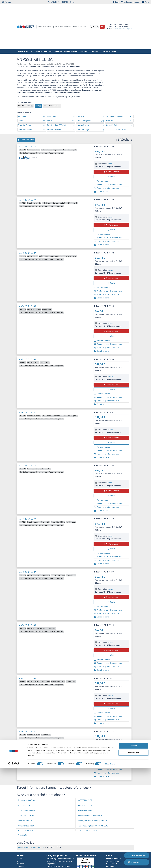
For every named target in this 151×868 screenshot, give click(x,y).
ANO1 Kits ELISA (24, 805)
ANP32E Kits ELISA (85, 810)
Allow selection (133, 853)
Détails (111, 177)
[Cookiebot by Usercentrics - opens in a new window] (14, 864)
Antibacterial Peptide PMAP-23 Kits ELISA (93, 826)
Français (6, 2)
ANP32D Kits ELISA (85, 805)
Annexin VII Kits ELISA (26, 816)
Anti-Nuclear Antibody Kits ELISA (90, 816)
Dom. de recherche (109, 51)
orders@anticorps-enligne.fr (123, 29)
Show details (110, 864)
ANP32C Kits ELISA (85, 800)
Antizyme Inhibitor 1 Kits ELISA (89, 831)
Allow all (134, 846)
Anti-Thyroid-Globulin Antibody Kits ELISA (93, 821)
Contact (72, 2)
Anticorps (38, 51)
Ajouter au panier (111, 172)
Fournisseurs (85, 51)
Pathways (96, 51)
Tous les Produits (24, 51)
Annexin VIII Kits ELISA (26, 810)
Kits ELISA (48, 51)
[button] (22, 835)
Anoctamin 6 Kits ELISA (27, 800)
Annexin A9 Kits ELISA (26, 831)
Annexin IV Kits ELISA (26, 826)
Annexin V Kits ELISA (26, 821)
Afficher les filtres (26, 140)
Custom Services (71, 51)
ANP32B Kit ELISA (28, 147)
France (110, 164)
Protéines (58, 51)
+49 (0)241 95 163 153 (58, 2)
